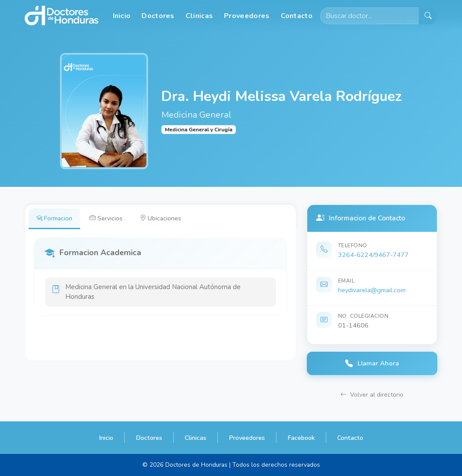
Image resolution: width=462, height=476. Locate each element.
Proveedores (247, 16)
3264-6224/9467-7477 (373, 255)
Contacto (297, 16)
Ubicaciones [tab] (162, 218)
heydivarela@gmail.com (372, 290)
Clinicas (199, 16)
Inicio (122, 16)
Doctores (158, 16)
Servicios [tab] (107, 218)
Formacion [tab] (55, 218)
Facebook (301, 438)
